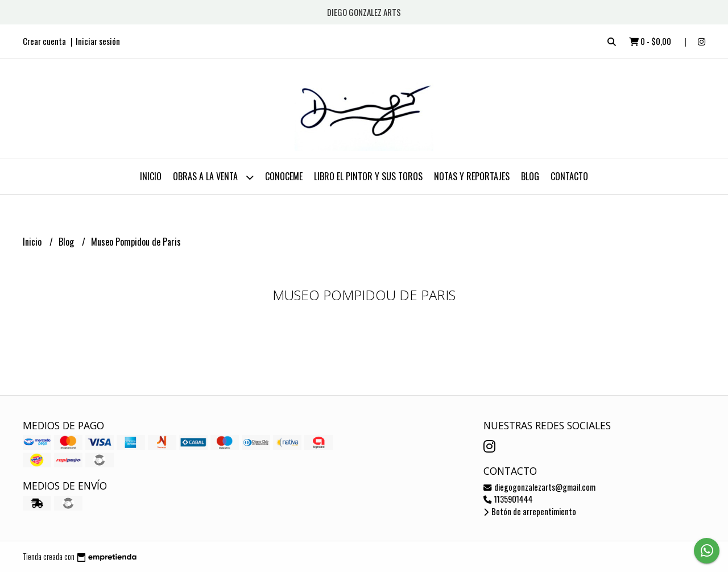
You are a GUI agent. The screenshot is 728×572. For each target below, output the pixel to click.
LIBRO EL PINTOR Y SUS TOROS (368, 176)
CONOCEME (284, 176)
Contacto (569, 176)
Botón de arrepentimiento (530, 511)
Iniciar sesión (98, 41)
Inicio (151, 176)
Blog (530, 176)
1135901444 (508, 499)
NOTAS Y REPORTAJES (472, 176)
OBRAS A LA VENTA (213, 177)
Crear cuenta (44, 41)
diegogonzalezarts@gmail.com (539, 487)
